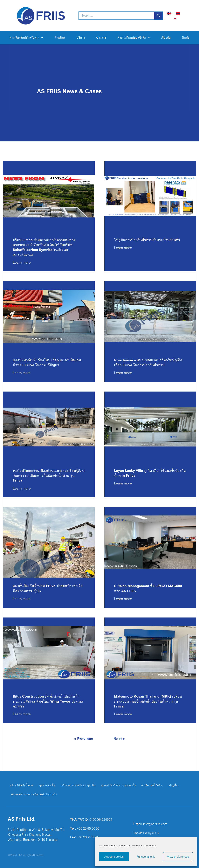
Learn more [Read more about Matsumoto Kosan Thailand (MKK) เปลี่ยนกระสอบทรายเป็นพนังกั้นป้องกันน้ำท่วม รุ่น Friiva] (123, 714)
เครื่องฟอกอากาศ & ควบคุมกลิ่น (78, 785)
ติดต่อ (186, 37)
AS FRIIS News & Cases (69, 91)
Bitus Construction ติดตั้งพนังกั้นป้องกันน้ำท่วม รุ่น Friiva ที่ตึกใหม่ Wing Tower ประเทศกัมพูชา (48, 701)
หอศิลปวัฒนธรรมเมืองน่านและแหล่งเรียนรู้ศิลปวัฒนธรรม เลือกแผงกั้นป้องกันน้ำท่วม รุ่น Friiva (49, 475)
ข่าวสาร (101, 37)
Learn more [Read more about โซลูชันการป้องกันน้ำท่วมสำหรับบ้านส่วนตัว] (123, 248)
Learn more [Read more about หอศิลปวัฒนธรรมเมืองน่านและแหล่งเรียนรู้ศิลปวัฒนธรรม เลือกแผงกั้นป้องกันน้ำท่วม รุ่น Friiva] (22, 488)
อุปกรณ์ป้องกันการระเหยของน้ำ (118, 785)
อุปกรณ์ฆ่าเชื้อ (47, 785)
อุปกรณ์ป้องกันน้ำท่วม (22, 785)
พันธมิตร (60, 37)
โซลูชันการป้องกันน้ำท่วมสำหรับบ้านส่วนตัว (147, 240)
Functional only (146, 857)
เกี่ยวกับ (166, 37)
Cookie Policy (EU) (146, 833)
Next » (119, 739)
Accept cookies (114, 857)
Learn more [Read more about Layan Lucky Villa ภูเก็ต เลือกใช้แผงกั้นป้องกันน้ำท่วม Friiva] (123, 483)
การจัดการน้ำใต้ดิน (152, 785)
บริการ (81, 37)
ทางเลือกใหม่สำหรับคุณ (26, 38)
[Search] (158, 16)
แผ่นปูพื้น (173, 785)
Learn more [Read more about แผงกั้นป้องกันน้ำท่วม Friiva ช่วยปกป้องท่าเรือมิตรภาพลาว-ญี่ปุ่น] (22, 599)
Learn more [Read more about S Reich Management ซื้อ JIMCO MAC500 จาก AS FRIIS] (123, 599)
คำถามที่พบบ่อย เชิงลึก (134, 38)
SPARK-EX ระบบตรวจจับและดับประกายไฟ (34, 794)
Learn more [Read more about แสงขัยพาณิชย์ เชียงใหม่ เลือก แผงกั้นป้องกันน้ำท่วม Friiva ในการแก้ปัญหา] (22, 373)
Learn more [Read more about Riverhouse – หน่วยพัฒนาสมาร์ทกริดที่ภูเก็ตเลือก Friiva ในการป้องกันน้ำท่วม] (123, 373)
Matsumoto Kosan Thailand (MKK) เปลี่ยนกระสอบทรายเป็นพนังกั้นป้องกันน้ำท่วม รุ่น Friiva (148, 701)
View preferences (178, 857)
